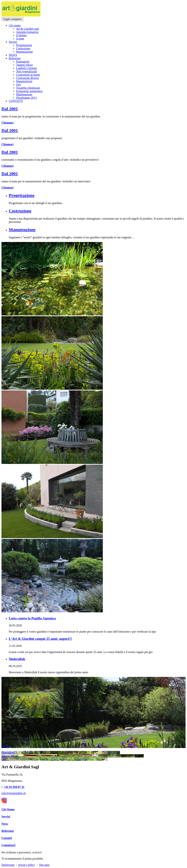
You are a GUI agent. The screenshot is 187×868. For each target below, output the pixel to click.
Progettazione (24, 45)
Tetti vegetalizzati (26, 71)
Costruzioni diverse (27, 78)
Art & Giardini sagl (27, 29)
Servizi (13, 42)
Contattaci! (8, 845)
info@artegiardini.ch (14, 793)
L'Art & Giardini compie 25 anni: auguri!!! (40, 639)
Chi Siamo (8, 809)
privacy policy (27, 865)
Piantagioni (23, 62)
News (5, 824)
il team (20, 39)
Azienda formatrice (27, 32)
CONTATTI (16, 101)
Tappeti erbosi (24, 65)
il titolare (21, 35)
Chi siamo (15, 25)
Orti (18, 85)
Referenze (15, 58)
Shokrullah (17, 659)
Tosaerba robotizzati (28, 88)
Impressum (8, 865)
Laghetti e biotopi (26, 68)
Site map (44, 865)
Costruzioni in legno (28, 75)
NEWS (13, 55)
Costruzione (23, 48)
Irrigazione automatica (29, 91)
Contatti (7, 838)
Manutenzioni (24, 81)
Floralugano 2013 (26, 98)
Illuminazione (24, 94)
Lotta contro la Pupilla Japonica (32, 618)
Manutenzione (24, 52)
